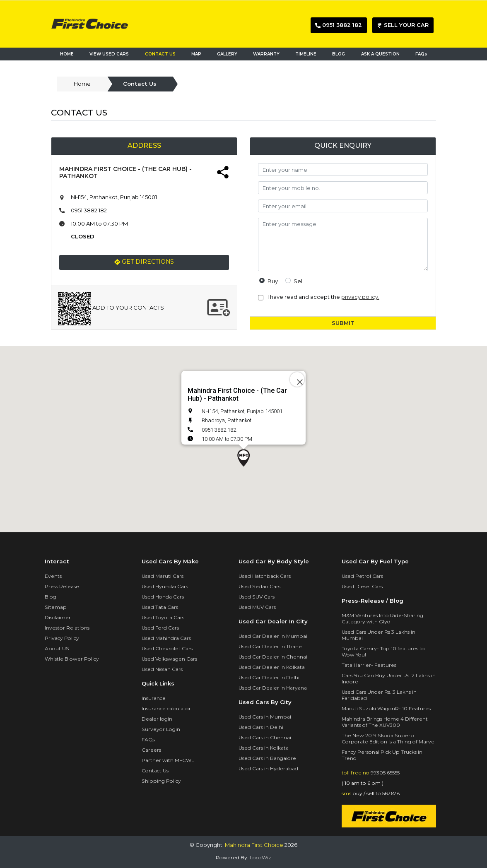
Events (53, 576)
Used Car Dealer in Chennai (273, 657)
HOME (67, 54)
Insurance (154, 698)
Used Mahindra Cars (166, 638)
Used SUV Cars (257, 597)
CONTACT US (160, 54)
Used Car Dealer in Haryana (273, 688)
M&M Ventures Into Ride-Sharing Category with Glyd (382, 618)
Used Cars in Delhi (261, 727)
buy (273, 281)
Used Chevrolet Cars (167, 648)
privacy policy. (360, 297)
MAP (198, 54)
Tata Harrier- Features (369, 665)
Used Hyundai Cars (165, 586)
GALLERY (227, 54)
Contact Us (155, 771)
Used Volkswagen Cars (169, 659)
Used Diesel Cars (362, 586)
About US (57, 648)
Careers (151, 750)
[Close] (297, 379)
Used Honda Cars (163, 597)
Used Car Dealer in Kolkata (272, 667)
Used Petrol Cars (362, 576)
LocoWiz (260, 857)
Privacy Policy (62, 638)
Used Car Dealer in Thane (270, 646)
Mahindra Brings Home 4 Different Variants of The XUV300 (385, 722)
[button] (243, 458)
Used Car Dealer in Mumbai (273, 636)
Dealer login (157, 719)
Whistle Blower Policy (72, 659)
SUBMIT (343, 323)
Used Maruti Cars (163, 576)
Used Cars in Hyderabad (268, 768)
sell (299, 281)
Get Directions (144, 262)
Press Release (62, 586)
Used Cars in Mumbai (265, 717)
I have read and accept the (322, 297)
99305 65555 (385, 773)
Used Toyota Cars (163, 617)
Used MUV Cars (257, 607)
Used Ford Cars (160, 628)
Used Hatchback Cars (265, 576)
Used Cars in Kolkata (264, 748)
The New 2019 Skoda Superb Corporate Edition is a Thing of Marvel (389, 738)
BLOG (339, 54)
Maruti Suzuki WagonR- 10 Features (386, 708)
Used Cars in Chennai (265, 737)
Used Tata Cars (160, 607)
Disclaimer (58, 617)
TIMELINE (306, 54)
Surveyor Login (161, 729)
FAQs (421, 54)
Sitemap (56, 607)
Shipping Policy (161, 781)
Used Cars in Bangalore (267, 758)
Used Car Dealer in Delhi (269, 677)
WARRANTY (266, 54)
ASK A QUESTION (380, 54)
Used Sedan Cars (259, 586)
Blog (51, 597)
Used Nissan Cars (162, 669)
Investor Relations (67, 628)
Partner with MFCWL (168, 760)
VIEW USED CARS (109, 54)
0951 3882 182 (89, 210)
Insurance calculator (166, 708)
